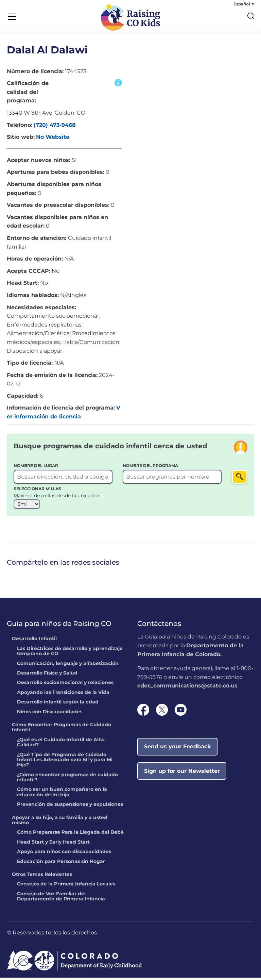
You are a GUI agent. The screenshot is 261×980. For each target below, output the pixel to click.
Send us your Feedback (178, 749)
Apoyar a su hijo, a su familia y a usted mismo (60, 823)
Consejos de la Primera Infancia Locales (66, 886)
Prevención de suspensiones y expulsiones (70, 807)
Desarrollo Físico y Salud (47, 676)
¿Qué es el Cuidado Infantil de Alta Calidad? (60, 745)
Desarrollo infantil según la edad (58, 704)
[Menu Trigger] (12, 17)
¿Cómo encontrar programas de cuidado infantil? (67, 780)
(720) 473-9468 (55, 127)
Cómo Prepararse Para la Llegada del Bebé (70, 835)
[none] (229, 4)
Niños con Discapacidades (50, 714)
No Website (53, 139)
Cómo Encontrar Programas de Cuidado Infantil (62, 730)
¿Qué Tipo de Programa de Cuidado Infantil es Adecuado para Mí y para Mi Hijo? (65, 762)
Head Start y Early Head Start (53, 845)
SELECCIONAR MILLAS (37, 491)
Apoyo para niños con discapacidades (64, 854)
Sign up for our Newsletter (182, 773)
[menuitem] (229, 4)
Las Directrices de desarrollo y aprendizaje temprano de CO (70, 654)
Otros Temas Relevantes (42, 877)
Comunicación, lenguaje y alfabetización (68, 666)
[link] (8, 578)
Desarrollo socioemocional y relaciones (65, 685)
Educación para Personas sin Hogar (61, 864)
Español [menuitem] (242, 4)
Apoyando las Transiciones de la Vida (63, 695)
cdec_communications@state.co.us (187, 688)
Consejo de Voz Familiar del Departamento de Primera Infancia (61, 899)
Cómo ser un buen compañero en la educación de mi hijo (62, 794)
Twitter (20, 578)
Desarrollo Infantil (34, 641)
